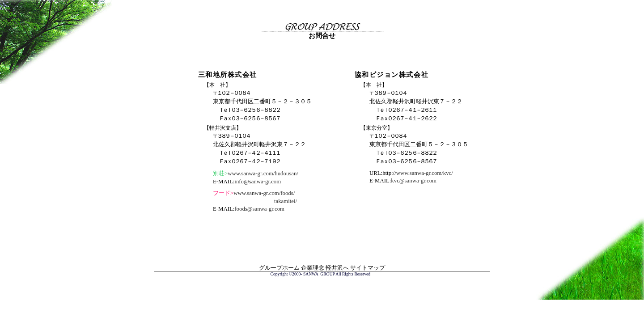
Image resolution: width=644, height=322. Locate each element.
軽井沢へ (337, 268)
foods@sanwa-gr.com (259, 209)
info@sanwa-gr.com (258, 182)
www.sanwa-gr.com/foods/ (264, 193)
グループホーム (279, 268)
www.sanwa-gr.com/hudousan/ (263, 174)
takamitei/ (286, 201)
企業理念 (313, 268)
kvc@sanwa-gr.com (414, 181)
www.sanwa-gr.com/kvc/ (425, 173)
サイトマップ (368, 268)
